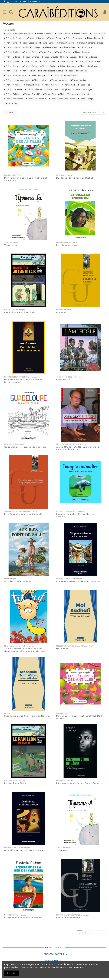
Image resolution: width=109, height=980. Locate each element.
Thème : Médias (78, 80)
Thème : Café (10, 43)
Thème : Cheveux (12, 47)
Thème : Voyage (85, 99)
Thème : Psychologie (82, 89)
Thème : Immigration (38, 76)
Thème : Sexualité (31, 94)
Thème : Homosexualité (76, 71)
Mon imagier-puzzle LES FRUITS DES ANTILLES (26, 179)
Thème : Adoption (43, 34)
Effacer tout (12, 103)
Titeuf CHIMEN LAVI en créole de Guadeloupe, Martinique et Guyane (25, 650)
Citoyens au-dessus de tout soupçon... (79, 581)
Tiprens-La (11, 245)
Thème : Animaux (35, 38)
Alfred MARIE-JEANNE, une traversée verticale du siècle (78, 448)
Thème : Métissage (13, 85)
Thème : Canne (47, 43)
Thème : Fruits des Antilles (88, 61)
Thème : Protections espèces (57, 89)
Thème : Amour (80, 34)
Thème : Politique (33, 89)
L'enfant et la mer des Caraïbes (23, 918)
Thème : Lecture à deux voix (64, 76)
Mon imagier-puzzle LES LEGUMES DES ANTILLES (79, 717)
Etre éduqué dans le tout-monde (23, 514)
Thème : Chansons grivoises (90, 43)
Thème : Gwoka (30, 66)
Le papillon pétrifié (15, 783)
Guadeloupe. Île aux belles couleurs (25, 447)
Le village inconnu (67, 245)
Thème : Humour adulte (15, 76)
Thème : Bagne (54, 38)
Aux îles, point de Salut (18, 581)
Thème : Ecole (29, 52)
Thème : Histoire (28, 71)
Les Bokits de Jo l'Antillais (20, 312)
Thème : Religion (12, 94)
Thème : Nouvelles (51, 85)
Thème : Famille (11, 61)
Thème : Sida (49, 94)
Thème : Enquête (50, 57)
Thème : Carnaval (66, 43)
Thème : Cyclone (12, 52)
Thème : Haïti (10, 71)
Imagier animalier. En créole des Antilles (75, 515)
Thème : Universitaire (36, 99)
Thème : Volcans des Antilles (62, 99)
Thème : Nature (32, 85)
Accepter (11, 973)
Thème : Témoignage (13, 99)
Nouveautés (35, 1)
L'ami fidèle (63, 380)
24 (102, 112)
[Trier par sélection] (89, 112)
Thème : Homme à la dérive (51, 71)
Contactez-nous (20, 1)
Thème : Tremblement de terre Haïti (74, 94)
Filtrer (10, 112)
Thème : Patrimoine (13, 89)
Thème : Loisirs (39, 80)
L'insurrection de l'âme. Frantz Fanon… (79, 783)
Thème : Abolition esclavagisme (18, 34)
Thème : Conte (50, 47)
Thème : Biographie (73, 38)
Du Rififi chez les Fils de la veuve (24, 850)
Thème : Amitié (62, 34)
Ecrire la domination (68, 918)
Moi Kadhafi (63, 649)
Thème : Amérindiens (14, 38)
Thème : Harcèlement (88, 66)
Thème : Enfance (81, 52)
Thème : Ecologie (62, 52)
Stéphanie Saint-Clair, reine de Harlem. (27, 716)
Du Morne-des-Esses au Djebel (75, 178)
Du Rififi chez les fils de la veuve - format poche (24, 381)
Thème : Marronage (59, 80)
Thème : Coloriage (32, 47)
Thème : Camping (28, 43)
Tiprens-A (62, 850)
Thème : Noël (68, 85)
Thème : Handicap (67, 66)
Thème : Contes (67, 47)
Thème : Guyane (12, 66)
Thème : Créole (85, 47)
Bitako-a (61, 312)
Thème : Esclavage (88, 57)
